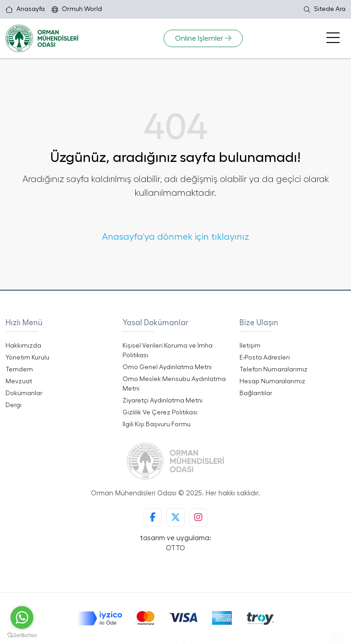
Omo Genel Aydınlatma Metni (167, 367)
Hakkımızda (23, 346)
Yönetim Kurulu (27, 358)
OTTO (175, 548)
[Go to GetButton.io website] (22, 635)
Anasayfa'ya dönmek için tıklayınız (175, 237)
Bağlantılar (256, 393)
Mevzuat (19, 381)
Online (203, 38)
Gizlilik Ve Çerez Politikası (160, 413)
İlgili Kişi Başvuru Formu (157, 424)
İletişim (250, 346)
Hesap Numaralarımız (272, 381)
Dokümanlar (24, 393)
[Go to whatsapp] (22, 617)
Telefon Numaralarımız (274, 370)
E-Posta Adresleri (265, 358)
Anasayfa (25, 9)
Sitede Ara (325, 9)
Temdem (19, 370)
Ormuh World (77, 9)
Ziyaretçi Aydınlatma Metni (162, 401)
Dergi (13, 405)
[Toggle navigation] (333, 38)
